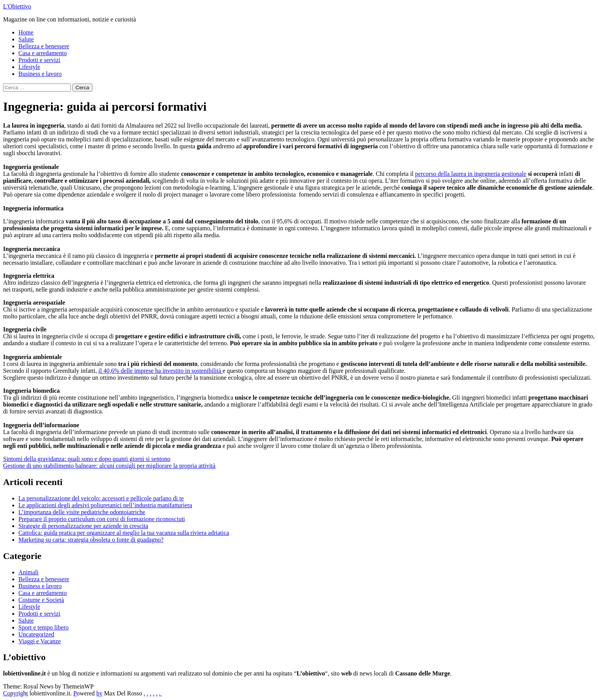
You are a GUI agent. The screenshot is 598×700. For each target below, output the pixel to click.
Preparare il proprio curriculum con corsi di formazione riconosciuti (102, 519)
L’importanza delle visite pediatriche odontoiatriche (82, 512)
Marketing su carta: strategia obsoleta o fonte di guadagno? (91, 540)
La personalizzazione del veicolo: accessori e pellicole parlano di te (101, 498)
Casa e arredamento (43, 53)
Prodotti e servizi (39, 60)
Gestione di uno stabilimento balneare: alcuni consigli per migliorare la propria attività (109, 466)
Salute (26, 39)
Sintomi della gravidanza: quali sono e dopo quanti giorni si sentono (87, 459)
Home (26, 32)
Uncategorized (36, 634)
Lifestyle (29, 67)
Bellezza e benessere (44, 46)
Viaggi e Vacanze (40, 641)
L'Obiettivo (17, 6)
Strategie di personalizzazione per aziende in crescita (83, 526)
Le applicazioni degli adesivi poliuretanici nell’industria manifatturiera (105, 505)
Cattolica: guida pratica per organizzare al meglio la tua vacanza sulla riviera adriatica (124, 533)
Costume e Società (41, 600)
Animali (28, 572)
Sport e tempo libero (44, 627)
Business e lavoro (40, 74)
